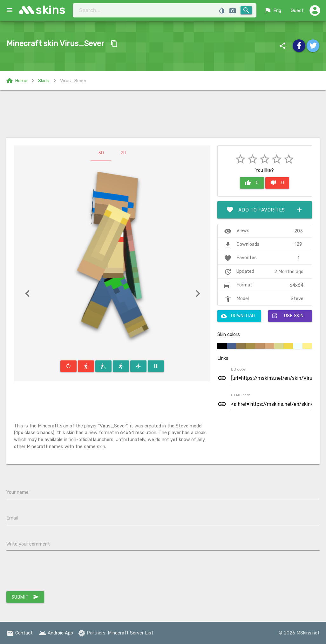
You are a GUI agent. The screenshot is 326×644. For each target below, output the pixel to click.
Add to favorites (265, 210)
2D (123, 153)
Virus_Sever (73, 81)
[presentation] (55, 573)
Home (17, 81)
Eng (273, 10)
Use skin (288, 316)
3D (101, 153)
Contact (20, 633)
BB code (238, 369)
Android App (56, 633)
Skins (44, 81)
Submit (25, 597)
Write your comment (28, 544)
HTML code (241, 395)
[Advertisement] (163, 114)
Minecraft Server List (131, 633)
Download (238, 316)
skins (51, 10)
